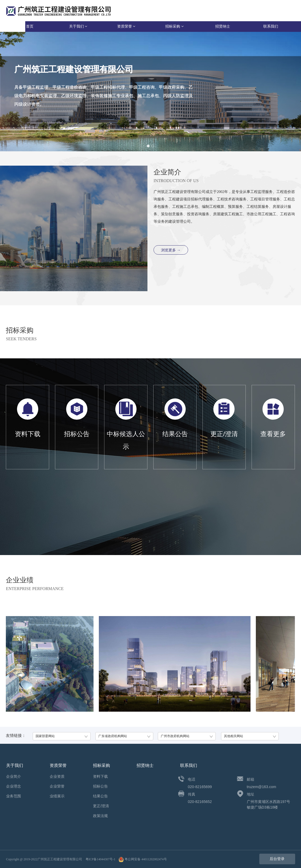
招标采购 (174, 26)
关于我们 (78, 26)
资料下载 (100, 776)
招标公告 (100, 786)
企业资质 (57, 776)
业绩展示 (57, 796)
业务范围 (14, 796)
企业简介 (14, 776)
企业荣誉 (57, 786)
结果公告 (100, 796)
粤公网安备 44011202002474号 (143, 859)
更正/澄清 (101, 806)
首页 (30, 26)
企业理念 (14, 786)
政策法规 (100, 816)
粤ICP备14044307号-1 (101, 859)
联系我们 (271, 26)
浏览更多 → (171, 250)
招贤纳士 (223, 26)
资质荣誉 (126, 26)
